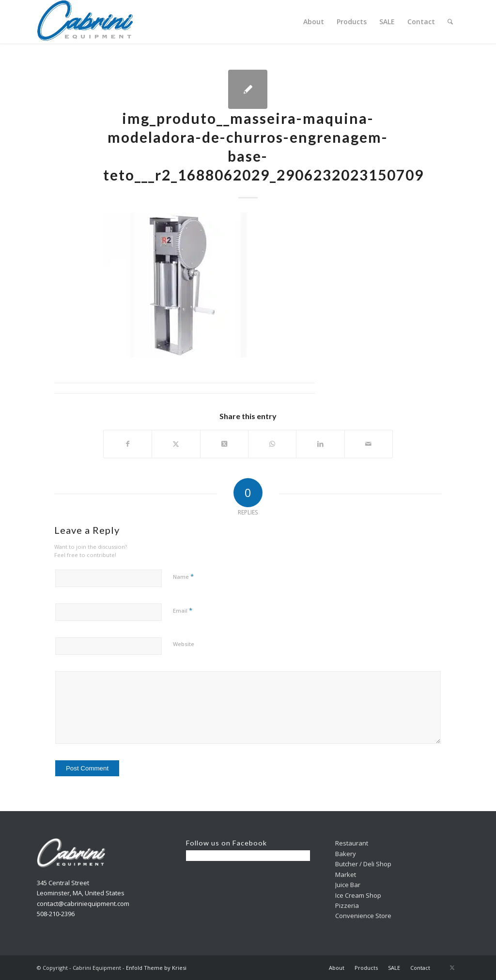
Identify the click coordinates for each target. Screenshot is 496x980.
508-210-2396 (56, 914)
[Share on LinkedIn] (320, 444)
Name (183, 576)
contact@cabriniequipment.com (83, 904)
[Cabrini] (85, 22)
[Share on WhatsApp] (272, 444)
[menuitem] (314, 22)
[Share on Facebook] (128, 444)
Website (184, 644)
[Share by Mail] (369, 444)
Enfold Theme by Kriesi (156, 968)
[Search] (450, 22)
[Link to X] (452, 967)
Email (183, 610)
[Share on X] (176, 444)
